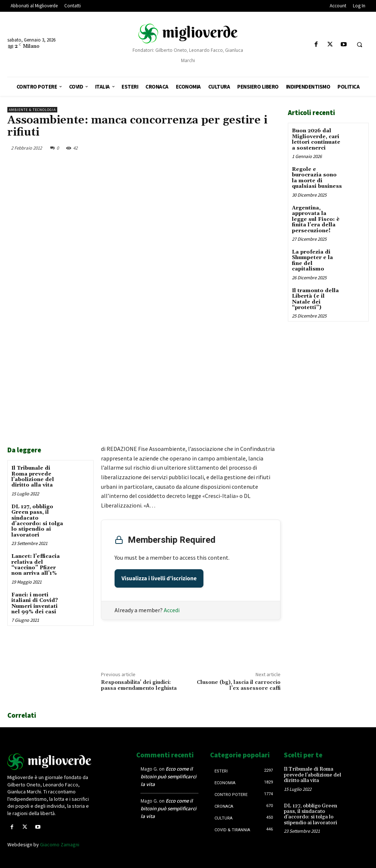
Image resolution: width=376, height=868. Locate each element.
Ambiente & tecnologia (32, 110)
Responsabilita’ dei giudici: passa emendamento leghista (139, 686)
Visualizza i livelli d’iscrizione (159, 578)
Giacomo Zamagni (60, 844)
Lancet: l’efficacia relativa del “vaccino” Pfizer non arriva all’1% (36, 565)
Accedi (172, 610)
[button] (359, 45)
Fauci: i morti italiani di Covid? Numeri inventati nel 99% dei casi (35, 603)
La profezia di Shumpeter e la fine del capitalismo (312, 260)
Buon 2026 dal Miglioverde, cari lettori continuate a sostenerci (316, 139)
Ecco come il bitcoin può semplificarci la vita (169, 776)
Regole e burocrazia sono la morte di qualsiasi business (317, 178)
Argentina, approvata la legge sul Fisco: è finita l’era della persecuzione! (316, 219)
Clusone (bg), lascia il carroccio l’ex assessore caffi (239, 686)
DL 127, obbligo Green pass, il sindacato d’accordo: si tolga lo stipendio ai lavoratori (37, 521)
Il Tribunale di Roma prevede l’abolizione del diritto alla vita (33, 477)
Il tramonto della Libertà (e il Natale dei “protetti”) (315, 299)
